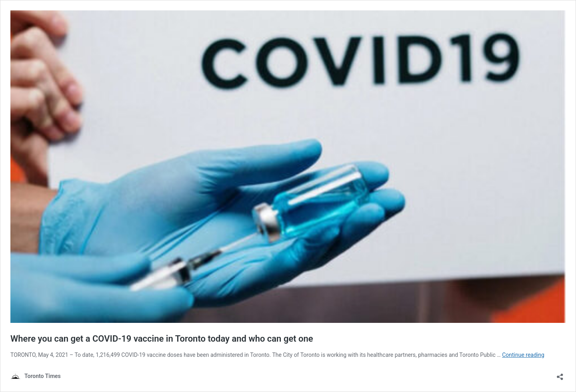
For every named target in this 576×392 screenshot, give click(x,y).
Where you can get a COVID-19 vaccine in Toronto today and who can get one (162, 339)
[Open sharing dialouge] (560, 374)
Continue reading (523, 355)
